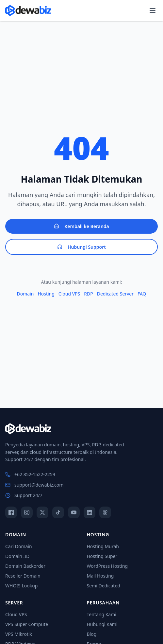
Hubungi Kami (102, 624)
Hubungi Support (81, 247)
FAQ (142, 294)
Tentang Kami (102, 614)
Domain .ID (17, 556)
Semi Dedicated (104, 586)
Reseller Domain (23, 576)
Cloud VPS (69, 294)
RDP (88, 294)
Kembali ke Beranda (81, 226)
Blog (92, 634)
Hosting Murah (103, 546)
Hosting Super (102, 556)
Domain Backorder (25, 566)
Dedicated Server (115, 294)
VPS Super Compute (27, 624)
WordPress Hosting (107, 566)
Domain (25, 294)
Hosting (46, 294)
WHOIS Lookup (21, 586)
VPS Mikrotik (19, 634)
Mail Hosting (100, 576)
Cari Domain (19, 546)
